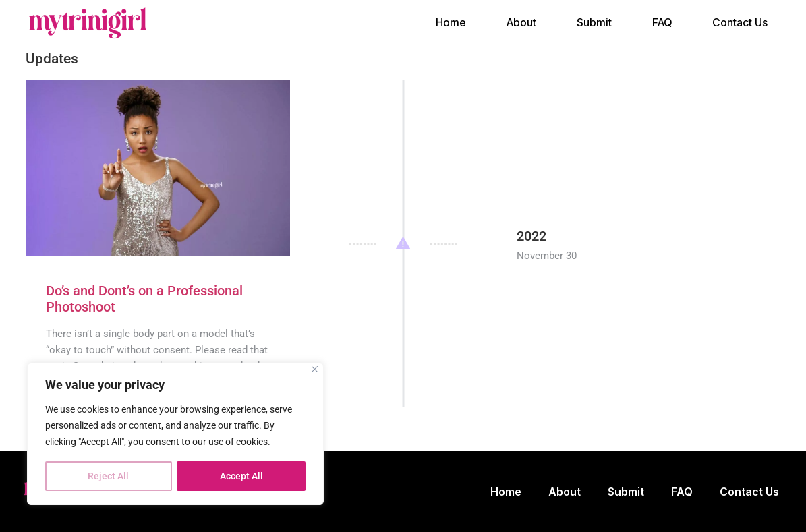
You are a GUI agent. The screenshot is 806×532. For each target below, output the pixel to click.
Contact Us (740, 22)
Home (451, 22)
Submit (594, 22)
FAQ (662, 22)
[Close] (315, 370)
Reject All (108, 476)
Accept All (241, 476)
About (521, 22)
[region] (175, 434)
